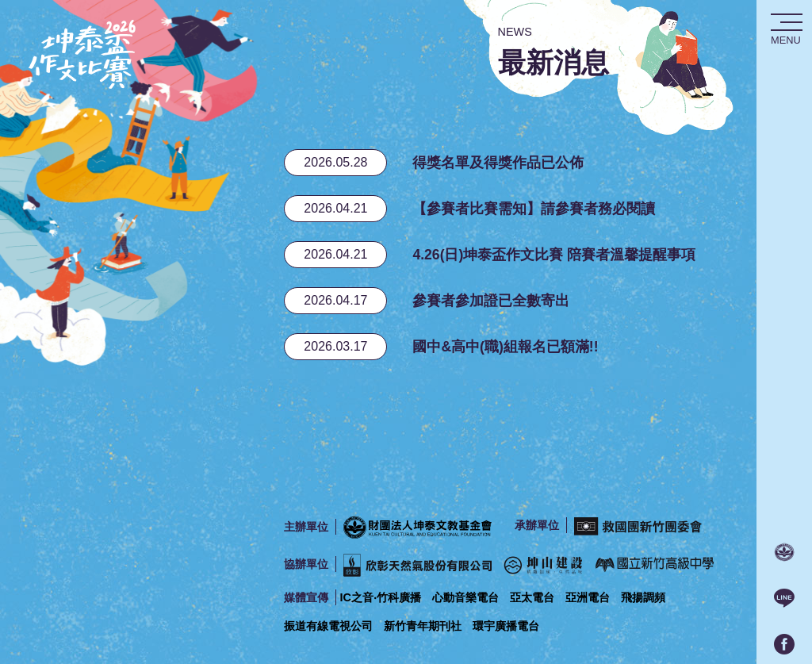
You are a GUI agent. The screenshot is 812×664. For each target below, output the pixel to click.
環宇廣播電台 (506, 626)
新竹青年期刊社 (423, 626)
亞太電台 (532, 597)
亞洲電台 (588, 597)
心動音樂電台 (465, 597)
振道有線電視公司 (328, 626)
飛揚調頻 (643, 597)
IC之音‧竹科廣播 (380, 597)
